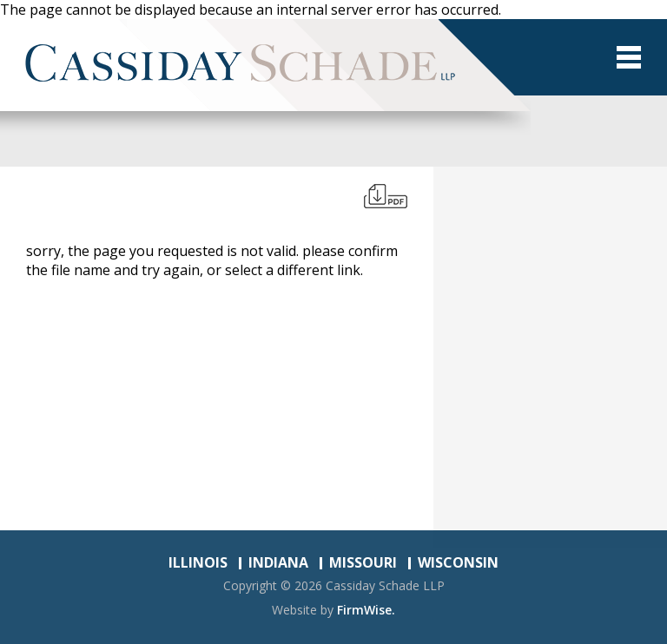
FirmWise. (366, 610)
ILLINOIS (198, 562)
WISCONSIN (458, 562)
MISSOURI (363, 562)
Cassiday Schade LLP (385, 585)
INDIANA (278, 562)
